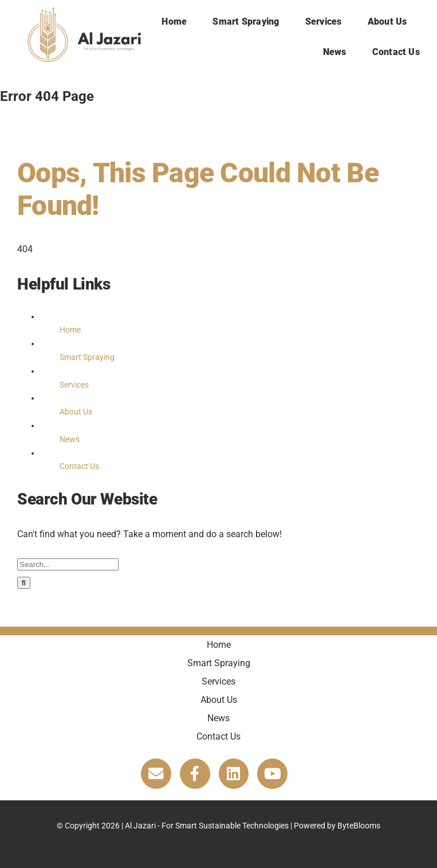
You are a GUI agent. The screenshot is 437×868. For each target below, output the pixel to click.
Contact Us (79, 466)
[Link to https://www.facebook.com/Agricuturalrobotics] (195, 774)
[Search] (24, 583)
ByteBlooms (359, 826)
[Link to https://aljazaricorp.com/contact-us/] (156, 774)
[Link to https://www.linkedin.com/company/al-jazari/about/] (234, 774)
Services (74, 385)
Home (70, 330)
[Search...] (68, 564)
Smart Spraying (87, 357)
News (70, 439)
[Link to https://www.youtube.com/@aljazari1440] (272, 774)
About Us (76, 412)
